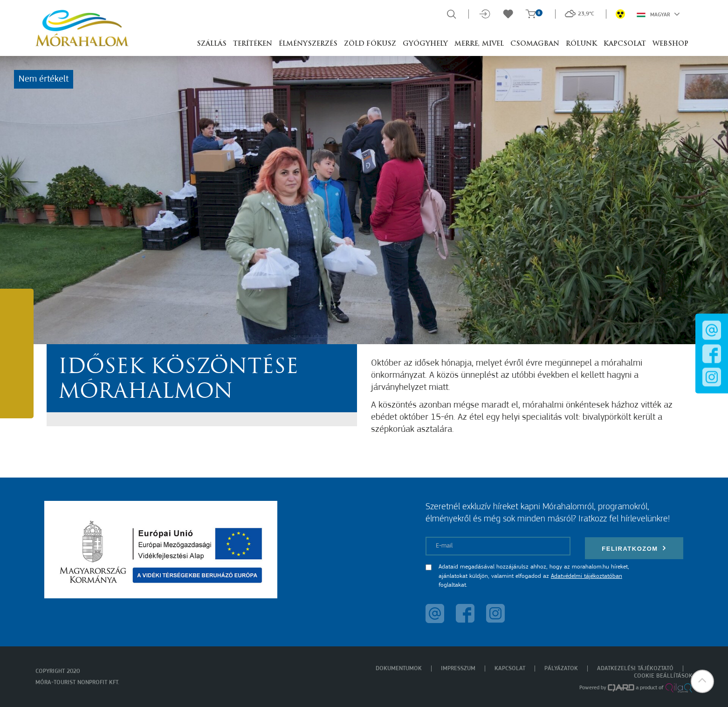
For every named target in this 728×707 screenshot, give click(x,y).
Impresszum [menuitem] (458, 669)
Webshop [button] (670, 44)
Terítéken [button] (253, 44)
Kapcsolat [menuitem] (510, 669)
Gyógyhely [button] (425, 44)
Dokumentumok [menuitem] (399, 669)
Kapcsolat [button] (625, 44)
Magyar (658, 14)
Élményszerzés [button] (308, 44)
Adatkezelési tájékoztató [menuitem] (635, 669)
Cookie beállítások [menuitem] (663, 676)
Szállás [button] (212, 44)
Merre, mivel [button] (479, 44)
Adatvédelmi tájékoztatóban (587, 576)
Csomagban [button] (535, 44)
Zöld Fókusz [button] (370, 44)
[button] (702, 681)
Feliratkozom (634, 548)
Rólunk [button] (581, 44)
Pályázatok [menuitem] (561, 669)
